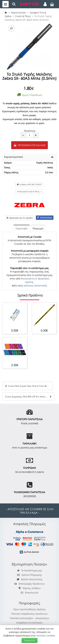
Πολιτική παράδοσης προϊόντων (29, 614)
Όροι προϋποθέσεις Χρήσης (29, 609)
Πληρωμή (38, 228)
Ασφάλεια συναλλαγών (29, 623)
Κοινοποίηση (45, 218)
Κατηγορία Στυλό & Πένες (29, 192)
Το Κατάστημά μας (30, 570)
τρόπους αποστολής (35, 285)
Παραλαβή (22, 228)
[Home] (6, 12)
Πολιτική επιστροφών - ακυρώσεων (30, 618)
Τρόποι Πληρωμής (30, 575)
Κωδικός (29, 184)
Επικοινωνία (32, 593)
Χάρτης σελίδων (30, 588)
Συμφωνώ (29, 640)
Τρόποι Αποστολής (30, 579)
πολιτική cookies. (46, 635)
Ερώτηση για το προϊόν (20, 218)
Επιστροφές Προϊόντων (30, 584)
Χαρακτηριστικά (13, 157)
